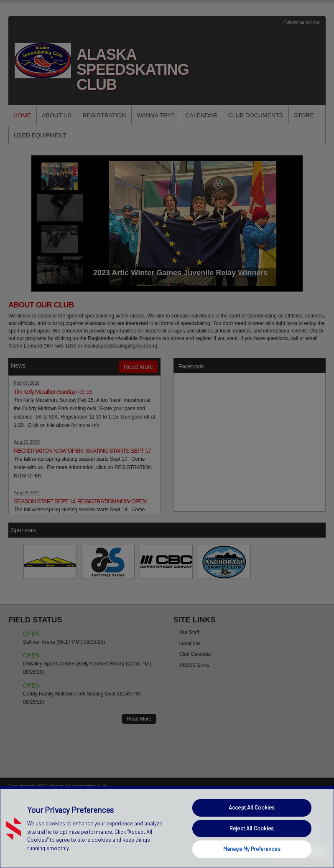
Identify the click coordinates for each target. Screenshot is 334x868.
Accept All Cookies (252, 807)
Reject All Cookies (252, 828)
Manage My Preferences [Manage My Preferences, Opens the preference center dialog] (252, 849)
